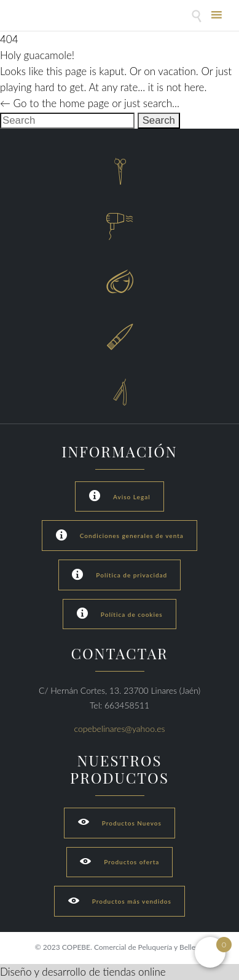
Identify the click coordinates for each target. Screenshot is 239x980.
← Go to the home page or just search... (90, 103)
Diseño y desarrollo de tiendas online (83, 972)
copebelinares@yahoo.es (120, 729)
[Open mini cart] (210, 952)
